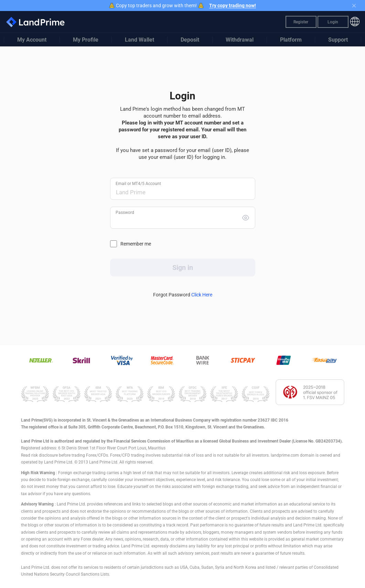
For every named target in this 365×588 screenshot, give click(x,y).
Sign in (183, 268)
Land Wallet (139, 40)
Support (338, 40)
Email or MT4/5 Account (138, 184)
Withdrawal (240, 40)
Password (125, 213)
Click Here (202, 295)
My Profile (86, 40)
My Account (32, 40)
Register (301, 22)
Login (333, 22)
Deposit (190, 40)
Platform (291, 40)
